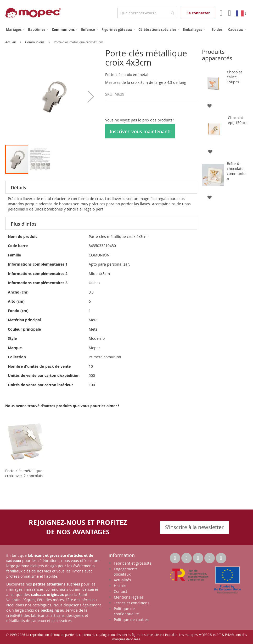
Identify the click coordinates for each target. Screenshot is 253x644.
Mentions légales (129, 597)
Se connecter (198, 13)
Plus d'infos (24, 224)
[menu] (127, 30)
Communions (35, 42)
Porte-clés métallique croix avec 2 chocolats (24, 473)
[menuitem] (15, 30)
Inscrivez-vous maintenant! (140, 131)
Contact (120, 591)
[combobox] (147, 13)
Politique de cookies (131, 620)
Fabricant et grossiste (133, 563)
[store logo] (33, 13)
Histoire (121, 586)
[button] (91, 96)
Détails (18, 188)
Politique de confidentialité (126, 611)
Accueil (11, 42)
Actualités (122, 580)
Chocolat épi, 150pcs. (238, 120)
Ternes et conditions (132, 603)
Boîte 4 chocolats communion (236, 171)
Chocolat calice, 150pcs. (234, 77)
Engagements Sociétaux (126, 572)
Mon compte (220, 13)
